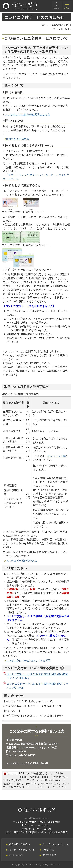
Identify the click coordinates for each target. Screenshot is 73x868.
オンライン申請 (57, 456)
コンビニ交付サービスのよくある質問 (28, 661)
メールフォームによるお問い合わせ (27, 763)
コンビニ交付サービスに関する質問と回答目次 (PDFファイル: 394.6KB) (37, 676)
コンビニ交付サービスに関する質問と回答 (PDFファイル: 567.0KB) (38, 686)
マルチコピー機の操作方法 (21, 561)
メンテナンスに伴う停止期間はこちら (28, 114)
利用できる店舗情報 (17, 139)
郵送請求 (40, 456)
